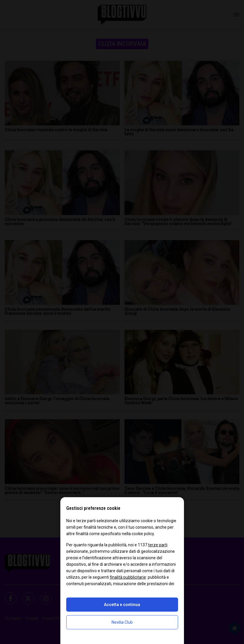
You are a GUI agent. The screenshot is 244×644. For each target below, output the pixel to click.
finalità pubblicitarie (128, 577)
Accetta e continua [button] (122, 605)
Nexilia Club (122, 622)
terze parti (158, 545)
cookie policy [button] (143, 534)
